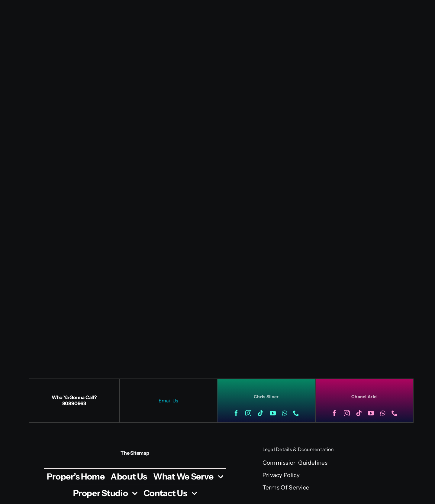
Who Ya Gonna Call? (74, 397)
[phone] (296, 413)
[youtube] (273, 413)
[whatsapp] (284, 413)
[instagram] (248, 413)
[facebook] (236, 413)
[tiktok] (260, 413)
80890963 (74, 403)
